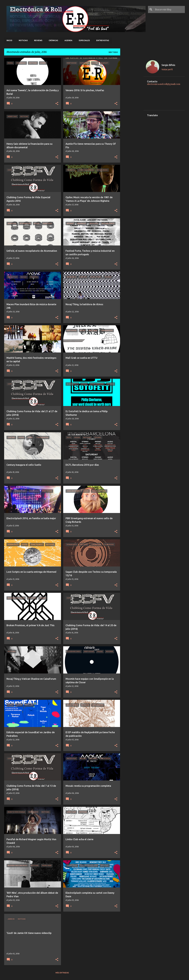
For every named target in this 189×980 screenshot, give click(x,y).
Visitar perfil (167, 69)
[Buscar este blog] (169, 9)
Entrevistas (103, 40)
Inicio (9, 40)
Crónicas (53, 40)
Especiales (84, 40)
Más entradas (62, 973)
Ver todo (113, 52)
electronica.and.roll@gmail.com (164, 84)
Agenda (68, 40)
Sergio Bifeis (168, 65)
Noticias (23, 40)
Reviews (38, 40)
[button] (57, 104)
